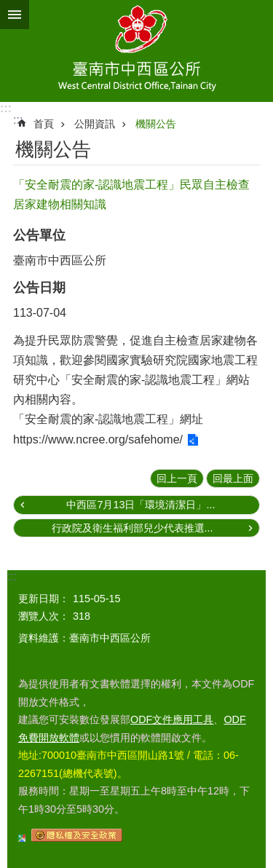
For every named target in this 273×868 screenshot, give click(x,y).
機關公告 (156, 124)
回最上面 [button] (233, 478)
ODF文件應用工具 (172, 719)
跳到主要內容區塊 (8, 8)
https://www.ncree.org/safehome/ (98, 439)
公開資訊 (95, 124)
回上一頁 (177, 478)
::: (6, 108)
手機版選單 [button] (15, 15)
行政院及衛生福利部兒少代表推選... (132, 528)
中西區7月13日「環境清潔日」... (141, 505)
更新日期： (44, 599)
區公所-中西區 (136, 51)
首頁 (44, 124)
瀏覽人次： (44, 616)
